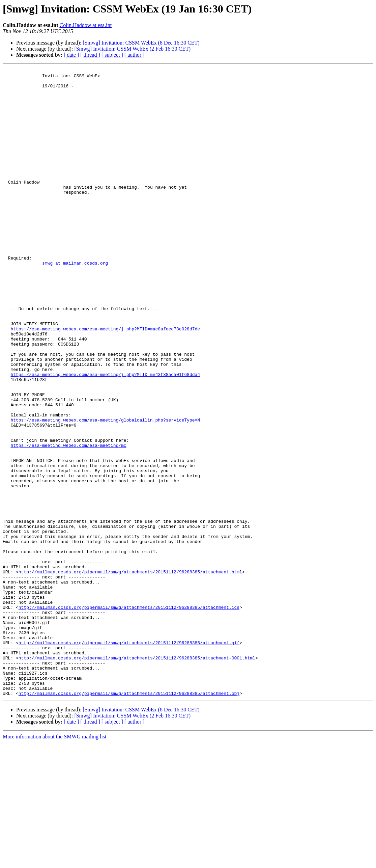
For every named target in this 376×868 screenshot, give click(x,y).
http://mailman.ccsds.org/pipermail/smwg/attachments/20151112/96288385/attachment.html (130, 673)
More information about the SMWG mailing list (55, 862)
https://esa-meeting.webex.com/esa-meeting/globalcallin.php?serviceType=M (105, 491)
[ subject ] (112, 55)
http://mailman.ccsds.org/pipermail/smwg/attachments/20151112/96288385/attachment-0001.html (137, 776)
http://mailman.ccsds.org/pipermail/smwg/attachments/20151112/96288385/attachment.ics (129, 715)
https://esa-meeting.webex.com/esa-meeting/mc (68, 521)
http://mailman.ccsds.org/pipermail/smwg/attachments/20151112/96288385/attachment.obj (129, 819)
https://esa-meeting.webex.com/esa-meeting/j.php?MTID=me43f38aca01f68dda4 (105, 436)
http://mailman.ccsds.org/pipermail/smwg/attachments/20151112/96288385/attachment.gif (129, 758)
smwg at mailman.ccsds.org (75, 302)
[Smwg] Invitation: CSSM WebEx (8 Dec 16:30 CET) (141, 43)
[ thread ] (90, 55)
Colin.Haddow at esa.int (85, 25)
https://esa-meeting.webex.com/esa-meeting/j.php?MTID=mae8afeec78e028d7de (105, 381)
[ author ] (135, 55)
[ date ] (71, 55)
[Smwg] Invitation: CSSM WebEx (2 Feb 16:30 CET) (132, 49)
